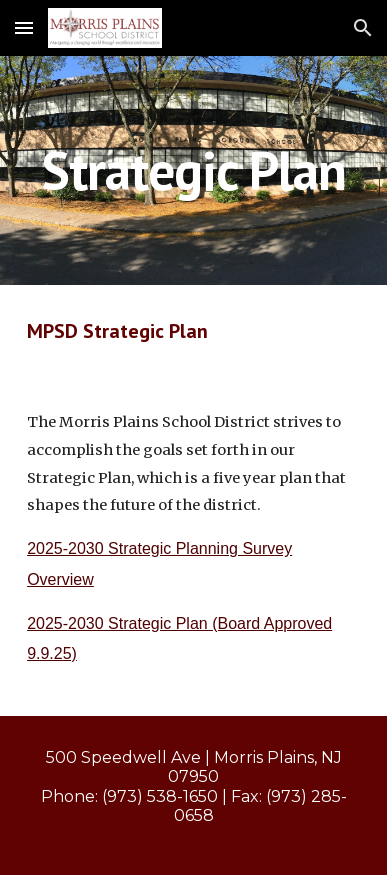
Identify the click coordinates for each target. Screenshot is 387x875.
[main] (193, 170)
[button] (24, 27)
